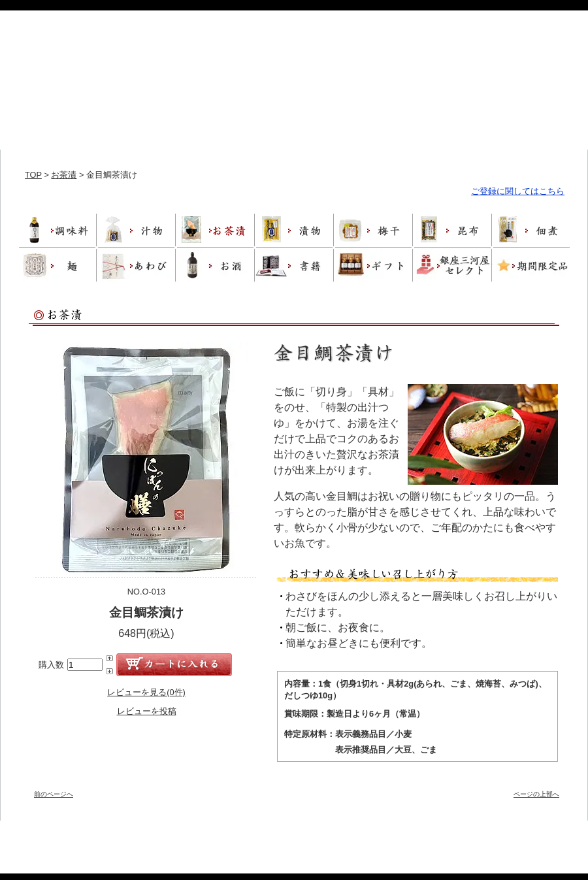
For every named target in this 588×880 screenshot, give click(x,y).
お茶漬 (64, 175)
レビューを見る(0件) (146, 692)
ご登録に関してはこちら (518, 191)
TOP (33, 175)
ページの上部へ (536, 794)
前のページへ (54, 794)
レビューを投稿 (147, 711)
